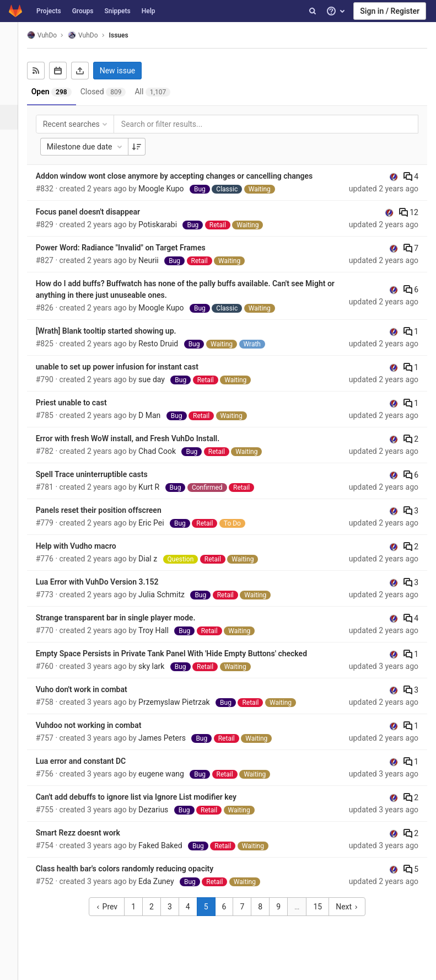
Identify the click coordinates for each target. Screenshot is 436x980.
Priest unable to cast (81, 403)
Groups (83, 11)
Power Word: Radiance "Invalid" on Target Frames (130, 248)
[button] (14, 967)
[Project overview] (14, 68)
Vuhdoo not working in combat (98, 725)
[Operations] (14, 167)
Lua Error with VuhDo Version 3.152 (107, 582)
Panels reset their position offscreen (108, 510)
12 (409, 212)
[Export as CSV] (89, 71)
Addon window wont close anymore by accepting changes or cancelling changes (184, 176)
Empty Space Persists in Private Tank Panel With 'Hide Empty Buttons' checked (181, 654)
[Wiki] (14, 216)
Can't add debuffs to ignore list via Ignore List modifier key (146, 797)
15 (322, 907)
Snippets (117, 11)
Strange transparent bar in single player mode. (125, 618)
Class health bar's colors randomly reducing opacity (134, 869)
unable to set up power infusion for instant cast (127, 367)
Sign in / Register (390, 11)
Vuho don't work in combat (91, 689)
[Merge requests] (14, 142)
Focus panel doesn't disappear (97, 212)
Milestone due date (95, 147)
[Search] (313, 11)
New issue (127, 71)
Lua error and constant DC (90, 761)
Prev (112, 907)
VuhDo (51, 35)
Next (352, 907)
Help (149, 11)
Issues (128, 35)
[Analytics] (14, 192)
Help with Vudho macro (85, 546)
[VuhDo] (14, 39)
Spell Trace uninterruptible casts (101, 474)
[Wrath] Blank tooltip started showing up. (115, 331)
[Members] (14, 241)
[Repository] (14, 92)
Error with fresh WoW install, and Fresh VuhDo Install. (137, 438)
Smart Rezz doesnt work (87, 833)
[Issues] (15, 117)
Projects (49, 11)
